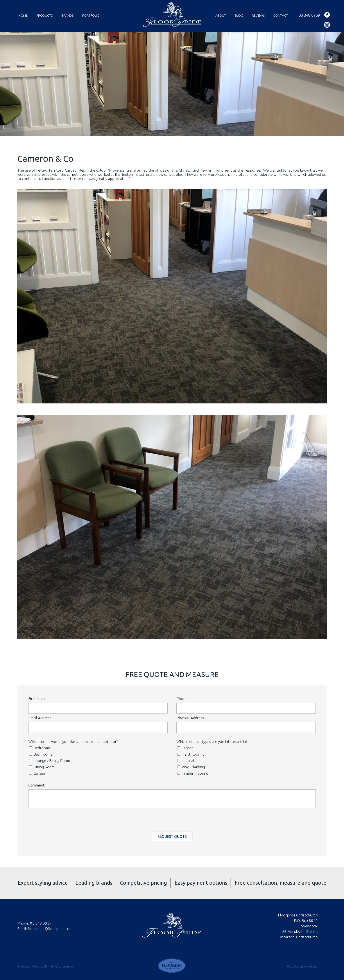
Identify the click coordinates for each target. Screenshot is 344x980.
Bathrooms (41, 754)
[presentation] (172, 819)
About (221, 15)
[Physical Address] (246, 727)
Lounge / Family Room (50, 761)
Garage (37, 773)
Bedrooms (40, 748)
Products (45, 15)
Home (23, 15)
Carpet (185, 748)
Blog (239, 15)
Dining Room (42, 767)
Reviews (258, 15)
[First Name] (98, 708)
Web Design (295, 966)
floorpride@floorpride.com (50, 929)
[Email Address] (98, 727)
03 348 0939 (309, 15)
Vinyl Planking (191, 767)
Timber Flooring (193, 773)
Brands (67, 15)
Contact (281, 15)
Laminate (187, 761)
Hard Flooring (191, 754)
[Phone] (246, 708)
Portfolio (91, 15)
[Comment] (172, 799)
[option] (172, 84)
